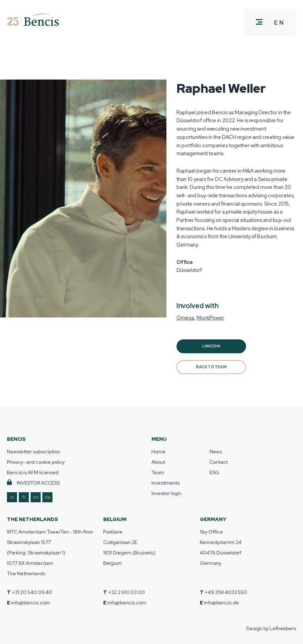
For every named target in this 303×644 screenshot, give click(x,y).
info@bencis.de (222, 603)
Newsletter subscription (34, 452)
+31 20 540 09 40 (32, 592)
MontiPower (210, 318)
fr (24, 497)
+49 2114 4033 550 (226, 592)
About (158, 462)
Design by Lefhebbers (271, 628)
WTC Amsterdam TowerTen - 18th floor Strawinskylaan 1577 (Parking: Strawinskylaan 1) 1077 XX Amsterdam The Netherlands (50, 553)
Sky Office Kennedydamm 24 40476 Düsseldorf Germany (221, 547)
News (216, 452)
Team (158, 472)
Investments (166, 483)
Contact (219, 462)
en (36, 497)
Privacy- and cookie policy (36, 462)
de (48, 497)
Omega (185, 318)
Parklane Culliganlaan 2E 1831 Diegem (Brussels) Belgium (129, 547)
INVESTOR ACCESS (38, 483)
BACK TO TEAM (211, 367)
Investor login (166, 493)
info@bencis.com (31, 603)
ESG (214, 472)
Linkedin (211, 346)
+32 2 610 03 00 (126, 592)
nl (12, 497)
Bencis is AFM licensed (33, 472)
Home (158, 452)
